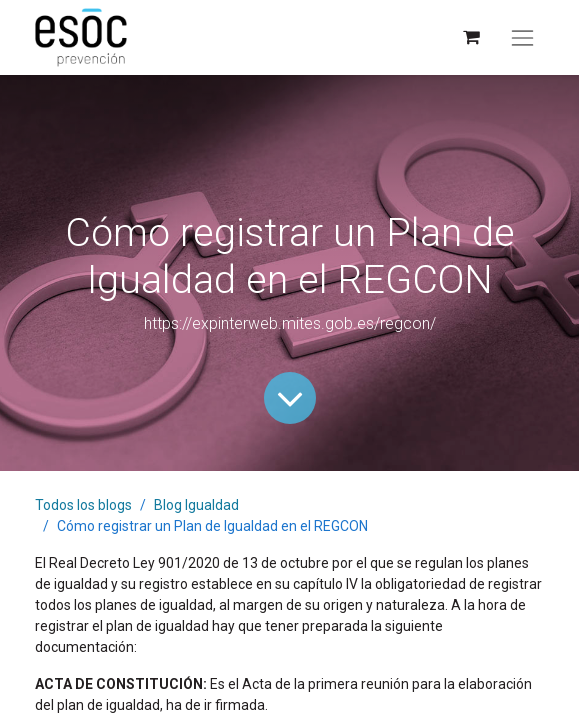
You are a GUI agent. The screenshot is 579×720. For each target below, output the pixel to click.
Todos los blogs (83, 505)
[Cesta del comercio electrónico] (470, 37)
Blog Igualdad (196, 505)
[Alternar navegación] (522, 38)
